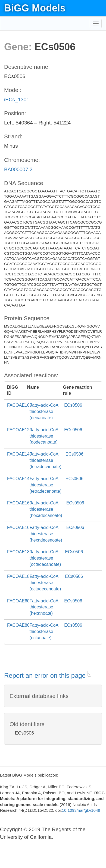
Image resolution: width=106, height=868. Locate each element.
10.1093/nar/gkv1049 (81, 810)
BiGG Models (35, 8)
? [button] (89, 674)
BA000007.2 (18, 169)
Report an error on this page (46, 675)
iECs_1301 (17, 99)
